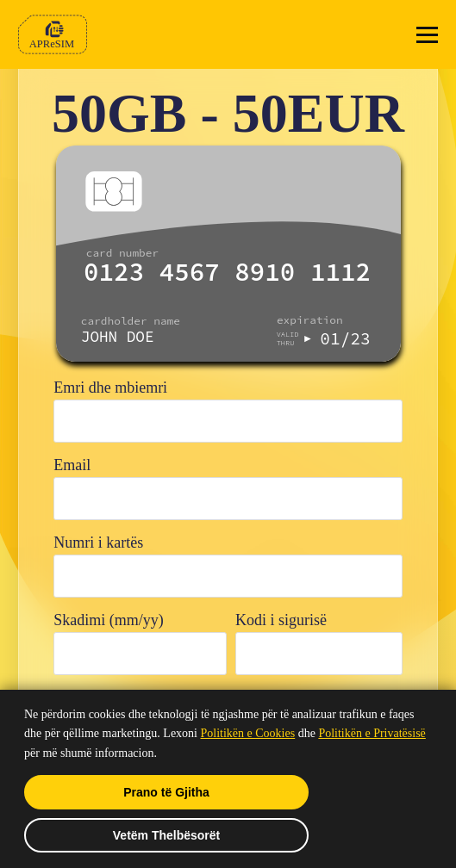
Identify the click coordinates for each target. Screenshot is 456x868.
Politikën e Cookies (248, 733)
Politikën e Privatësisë (372, 733)
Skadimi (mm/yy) (109, 620)
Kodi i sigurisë (281, 620)
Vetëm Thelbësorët (167, 835)
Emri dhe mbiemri (110, 387)
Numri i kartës (98, 542)
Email (72, 465)
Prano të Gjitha (166, 792)
